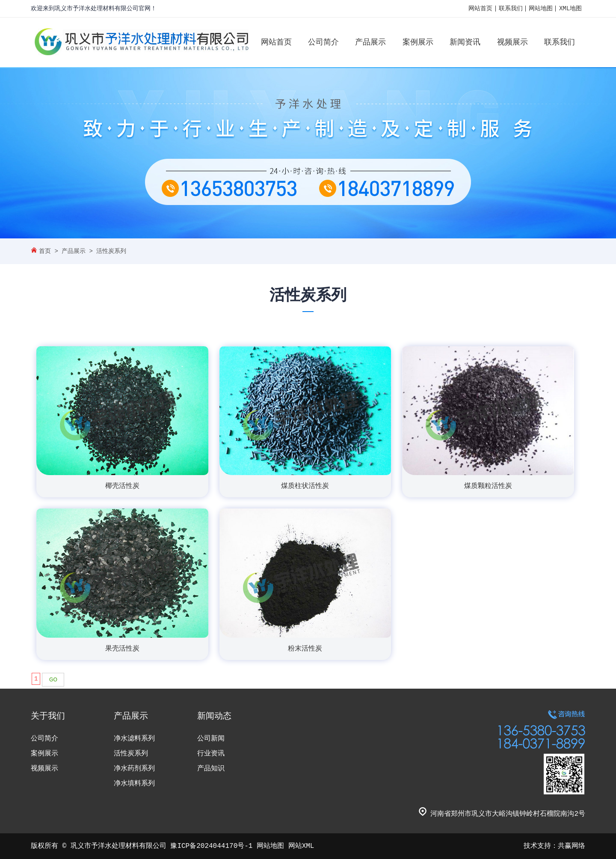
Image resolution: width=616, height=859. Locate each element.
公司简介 (323, 42)
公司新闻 (211, 739)
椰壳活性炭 (122, 486)
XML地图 (570, 9)
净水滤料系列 (134, 739)
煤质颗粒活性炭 (488, 486)
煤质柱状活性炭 (305, 486)
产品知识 (211, 769)
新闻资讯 (465, 42)
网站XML (301, 846)
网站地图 (541, 9)
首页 (45, 251)
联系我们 (511, 9)
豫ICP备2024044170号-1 (211, 846)
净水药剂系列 (134, 769)
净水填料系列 (134, 784)
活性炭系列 (111, 251)
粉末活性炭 (305, 649)
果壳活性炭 (122, 649)
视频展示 (512, 42)
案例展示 (418, 42)
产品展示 (370, 42)
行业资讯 (211, 754)
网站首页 (480, 9)
